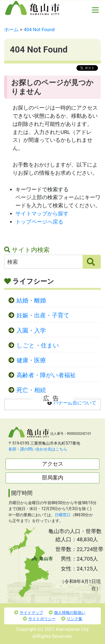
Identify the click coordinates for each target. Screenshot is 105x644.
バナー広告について (75, 403)
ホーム (11, 29)
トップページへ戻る (39, 222)
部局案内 (53, 478)
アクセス (53, 464)
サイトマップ (29, 613)
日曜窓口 (63, 515)
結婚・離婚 (31, 301)
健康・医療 (31, 360)
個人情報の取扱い (67, 613)
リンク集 (72, 619)
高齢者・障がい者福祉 (46, 375)
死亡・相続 (31, 390)
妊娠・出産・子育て (43, 315)
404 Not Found (39, 29)
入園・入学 (31, 331)
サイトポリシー (39, 619)
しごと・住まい (38, 345)
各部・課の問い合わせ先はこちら (38, 449)
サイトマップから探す (42, 214)
